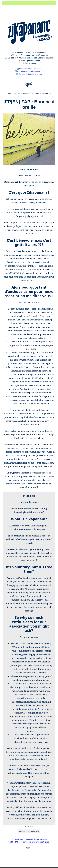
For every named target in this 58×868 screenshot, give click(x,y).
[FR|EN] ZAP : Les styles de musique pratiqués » (29, 842)
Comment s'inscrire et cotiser (30, 74)
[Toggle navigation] (5, 3)
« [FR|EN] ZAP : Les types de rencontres (29, 839)
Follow (14, 93)
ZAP (8, 93)
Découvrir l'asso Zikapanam (30, 69)
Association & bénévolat (29, 831)
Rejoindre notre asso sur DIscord (30, 71)
